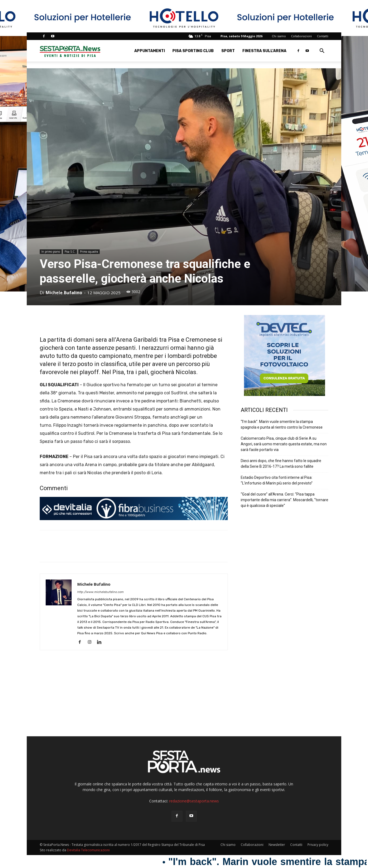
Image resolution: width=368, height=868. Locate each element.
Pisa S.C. (70, 252)
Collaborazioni (301, 36)
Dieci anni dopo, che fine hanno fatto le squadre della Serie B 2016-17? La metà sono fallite (281, 464)
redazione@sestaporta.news (194, 801)
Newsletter (277, 845)
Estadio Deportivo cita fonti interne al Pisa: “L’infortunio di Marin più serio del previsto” (277, 480)
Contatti (323, 36)
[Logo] (70, 51)
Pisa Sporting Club (193, 51)
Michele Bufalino (64, 293)
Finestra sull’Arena (264, 51)
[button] (322, 51)
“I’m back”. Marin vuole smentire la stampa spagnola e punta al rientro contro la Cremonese (282, 424)
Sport (228, 51)
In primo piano (51, 252)
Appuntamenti (150, 51)
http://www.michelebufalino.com (101, 592)
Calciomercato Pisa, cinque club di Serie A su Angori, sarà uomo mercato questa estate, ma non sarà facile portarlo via (284, 444)
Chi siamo (279, 36)
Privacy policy (318, 845)
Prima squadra (89, 252)
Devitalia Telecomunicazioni (88, 850)
